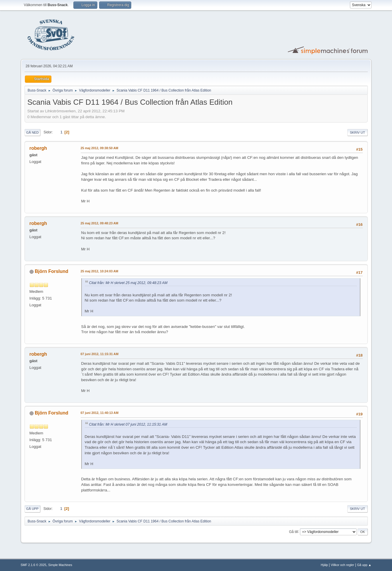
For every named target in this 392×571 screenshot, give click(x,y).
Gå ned (33, 133)
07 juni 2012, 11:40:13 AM (100, 413)
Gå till (294, 532)
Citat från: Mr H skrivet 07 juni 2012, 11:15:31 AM (128, 424)
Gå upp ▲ (364, 565)
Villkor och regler (343, 565)
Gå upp (32, 509)
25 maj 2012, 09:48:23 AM (100, 223)
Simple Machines (60, 565)
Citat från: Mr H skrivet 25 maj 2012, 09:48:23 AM (128, 283)
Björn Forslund (52, 271)
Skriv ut (358, 133)
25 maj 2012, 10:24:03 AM (100, 271)
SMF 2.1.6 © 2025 (34, 565)
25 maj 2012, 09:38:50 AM (100, 148)
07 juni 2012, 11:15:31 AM (100, 354)
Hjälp (324, 565)
